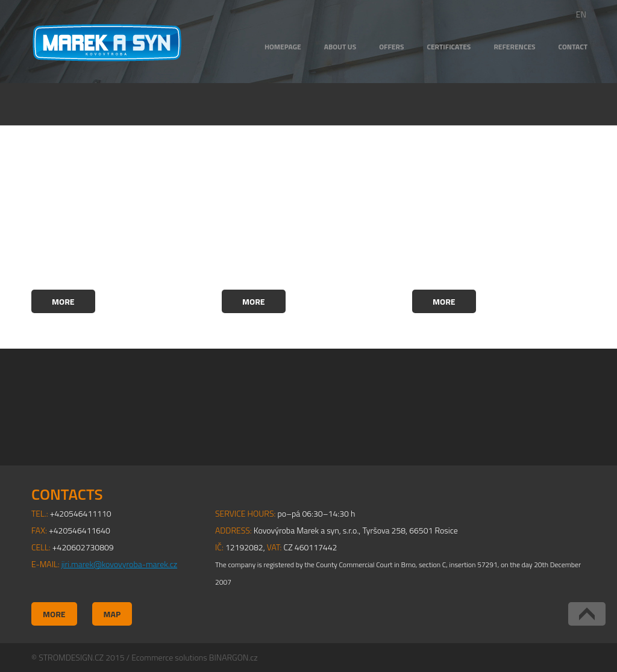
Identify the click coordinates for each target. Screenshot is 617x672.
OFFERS (391, 47)
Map (112, 614)
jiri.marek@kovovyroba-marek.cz (119, 564)
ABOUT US (340, 47)
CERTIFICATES (449, 47)
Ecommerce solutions (169, 657)
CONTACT (573, 47)
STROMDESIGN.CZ (71, 657)
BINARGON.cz (233, 657)
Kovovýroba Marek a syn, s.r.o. (107, 43)
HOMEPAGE (283, 47)
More (63, 301)
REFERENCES (514, 47)
